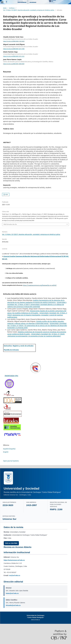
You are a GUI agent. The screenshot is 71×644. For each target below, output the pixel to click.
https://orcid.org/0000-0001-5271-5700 (14, 49)
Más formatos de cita (10, 224)
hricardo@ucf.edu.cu (13, 605)
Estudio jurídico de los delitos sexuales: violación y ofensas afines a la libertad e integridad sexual (36, 322)
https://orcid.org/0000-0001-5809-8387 (14, 64)
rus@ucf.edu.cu (15, 575)
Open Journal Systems (11, 461)
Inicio (5, 8)
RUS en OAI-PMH (11, 543)
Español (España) (9, 449)
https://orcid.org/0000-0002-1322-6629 (14, 41)
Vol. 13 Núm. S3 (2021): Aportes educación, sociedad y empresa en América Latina (29, 10)
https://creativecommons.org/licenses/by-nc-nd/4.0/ (40, 285)
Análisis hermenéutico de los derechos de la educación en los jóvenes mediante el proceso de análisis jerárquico (36, 301)
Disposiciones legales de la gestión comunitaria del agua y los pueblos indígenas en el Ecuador (37, 312)
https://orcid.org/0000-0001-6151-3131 (14, 56)
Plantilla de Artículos (11, 350)
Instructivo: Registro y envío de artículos (19, 346)
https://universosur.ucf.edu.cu (14, 560)
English (6, 452)
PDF (6, 194)
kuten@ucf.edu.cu (12, 593)
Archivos (12, 8)
